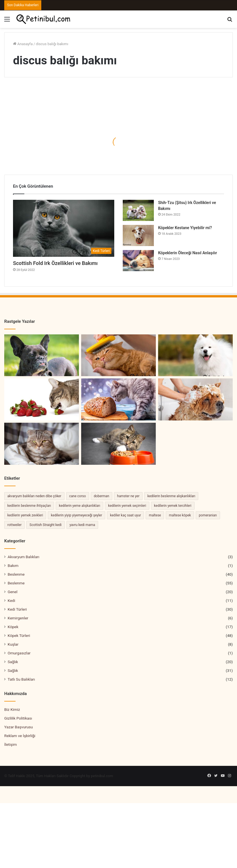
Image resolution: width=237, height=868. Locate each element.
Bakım (13, 565)
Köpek (13, 627)
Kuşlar (13, 644)
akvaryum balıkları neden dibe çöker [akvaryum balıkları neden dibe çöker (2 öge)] (34, 496)
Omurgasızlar (19, 653)
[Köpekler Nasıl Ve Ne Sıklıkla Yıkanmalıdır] (195, 399)
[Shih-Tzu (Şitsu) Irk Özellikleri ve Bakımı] (138, 210)
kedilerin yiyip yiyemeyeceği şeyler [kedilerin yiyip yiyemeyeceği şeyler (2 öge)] (77, 515)
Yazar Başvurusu (19, 727)
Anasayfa (23, 44)
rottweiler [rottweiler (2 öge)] (14, 525)
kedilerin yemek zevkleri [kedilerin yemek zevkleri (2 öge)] (25, 515)
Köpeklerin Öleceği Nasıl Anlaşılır (188, 253)
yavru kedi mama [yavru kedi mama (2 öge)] (82, 525)
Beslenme (16, 574)
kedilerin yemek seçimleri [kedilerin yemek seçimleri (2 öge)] (127, 506)
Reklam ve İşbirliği (20, 736)
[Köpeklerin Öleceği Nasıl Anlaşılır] (138, 261)
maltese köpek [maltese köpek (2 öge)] (180, 515)
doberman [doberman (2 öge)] (102, 496)
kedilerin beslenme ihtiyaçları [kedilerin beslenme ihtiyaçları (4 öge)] (29, 506)
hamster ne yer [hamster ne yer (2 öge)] (128, 496)
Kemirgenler (18, 618)
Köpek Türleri (19, 635)
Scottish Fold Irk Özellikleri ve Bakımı (55, 263)
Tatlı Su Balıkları (21, 679)
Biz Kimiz (12, 709)
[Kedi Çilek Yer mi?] (42, 399)
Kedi (11, 600)
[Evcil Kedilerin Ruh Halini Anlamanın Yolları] (42, 444)
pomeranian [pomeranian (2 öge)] (208, 515)
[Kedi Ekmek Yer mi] (118, 399)
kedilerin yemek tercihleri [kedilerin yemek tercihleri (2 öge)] (173, 506)
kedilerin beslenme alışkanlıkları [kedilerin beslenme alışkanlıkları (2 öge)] (171, 496)
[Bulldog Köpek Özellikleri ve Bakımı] (42, 355)
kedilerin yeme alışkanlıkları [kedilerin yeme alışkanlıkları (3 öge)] (79, 506)
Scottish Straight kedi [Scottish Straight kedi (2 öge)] (45, 525)
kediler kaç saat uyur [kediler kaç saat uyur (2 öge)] (125, 515)
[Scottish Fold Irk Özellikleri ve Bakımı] (64, 228)
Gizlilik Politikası (18, 718)
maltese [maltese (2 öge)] (155, 515)
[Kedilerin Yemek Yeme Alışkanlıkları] (118, 444)
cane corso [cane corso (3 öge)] (78, 496)
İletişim (10, 744)
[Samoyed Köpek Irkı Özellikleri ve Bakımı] (195, 355)
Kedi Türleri (17, 609)
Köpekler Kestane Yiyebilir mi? (185, 228)
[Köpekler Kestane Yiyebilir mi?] (138, 235)
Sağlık (13, 662)
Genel (13, 592)
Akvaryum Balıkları (23, 557)
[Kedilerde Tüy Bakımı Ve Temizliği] (118, 355)
